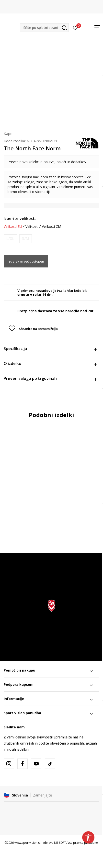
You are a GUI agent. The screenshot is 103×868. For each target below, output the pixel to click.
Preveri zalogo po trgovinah (50, 378)
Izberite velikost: (20, 218)
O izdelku (50, 363)
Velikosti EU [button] (13, 227)
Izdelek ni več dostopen (26, 261)
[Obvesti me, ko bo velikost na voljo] (10, 239)
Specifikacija (50, 349)
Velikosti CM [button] (51, 227)
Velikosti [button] (32, 227)
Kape (8, 133)
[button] (44, 28)
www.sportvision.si (27, 843)
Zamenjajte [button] (43, 795)
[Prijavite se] (75, 27)
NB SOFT (60, 843)
